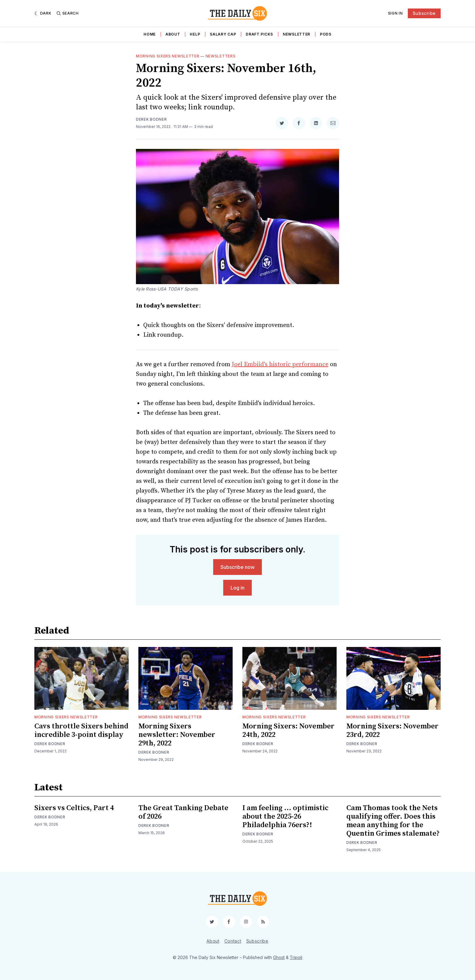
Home (150, 34)
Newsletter (296, 34)
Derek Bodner (151, 119)
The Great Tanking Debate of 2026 (183, 812)
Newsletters (221, 56)
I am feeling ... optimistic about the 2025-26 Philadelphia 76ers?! (285, 817)
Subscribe (424, 13)
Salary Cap (223, 34)
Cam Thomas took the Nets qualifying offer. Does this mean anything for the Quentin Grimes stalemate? (393, 821)
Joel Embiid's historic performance (280, 364)
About (173, 34)
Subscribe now (237, 567)
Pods (326, 34)
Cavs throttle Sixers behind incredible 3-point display (81, 731)
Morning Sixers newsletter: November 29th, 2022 (177, 735)
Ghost (279, 957)
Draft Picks (259, 34)
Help (195, 34)
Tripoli (296, 957)
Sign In (395, 13)
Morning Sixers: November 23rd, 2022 (392, 731)
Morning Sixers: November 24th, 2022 (288, 731)
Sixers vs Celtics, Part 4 (74, 808)
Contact (233, 941)
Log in (237, 588)
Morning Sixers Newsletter (168, 56)
